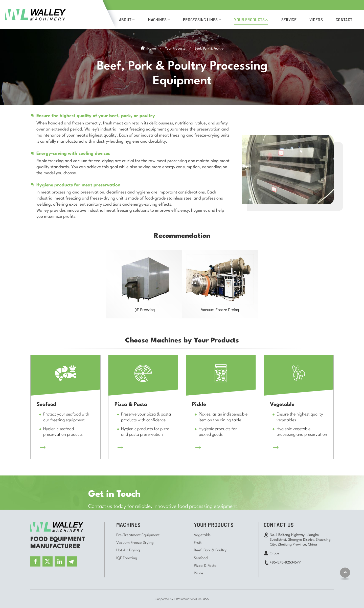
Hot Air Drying (128, 550)
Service (289, 19)
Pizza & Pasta (205, 566)
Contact (344, 19)
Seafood (201, 558)
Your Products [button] (249, 19)
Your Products (175, 49)
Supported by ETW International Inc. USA (182, 599)
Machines (128, 525)
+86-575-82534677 (285, 562)
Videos (316, 19)
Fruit (198, 543)
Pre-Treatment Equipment (138, 535)
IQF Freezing (144, 310)
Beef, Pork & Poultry (210, 550)
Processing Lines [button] (200, 19)
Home (148, 49)
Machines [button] (157, 19)
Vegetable (202, 535)
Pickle (199, 573)
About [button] (125, 19)
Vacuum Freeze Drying (220, 310)
